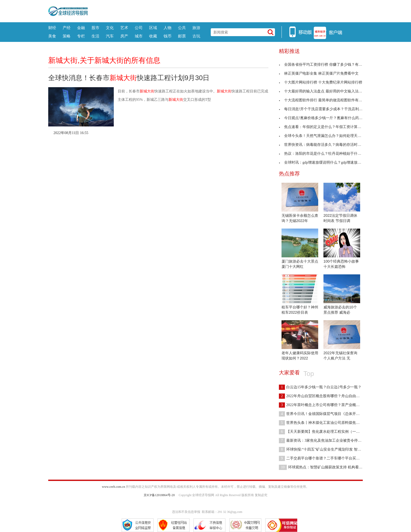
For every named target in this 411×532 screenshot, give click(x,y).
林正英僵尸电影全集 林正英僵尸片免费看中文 (319, 73)
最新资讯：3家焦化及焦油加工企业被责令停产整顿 (324, 440)
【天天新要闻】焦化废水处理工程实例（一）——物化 (327, 432)
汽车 (110, 36)
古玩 (196, 36)
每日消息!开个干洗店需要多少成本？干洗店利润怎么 (324, 109)
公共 (182, 28)
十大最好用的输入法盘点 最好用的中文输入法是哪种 (324, 91)
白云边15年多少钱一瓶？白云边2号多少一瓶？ (320, 387)
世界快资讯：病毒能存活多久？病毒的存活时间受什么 (326, 145)
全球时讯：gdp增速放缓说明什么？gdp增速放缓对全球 (326, 162)
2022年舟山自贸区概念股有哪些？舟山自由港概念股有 (327, 396)
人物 (167, 28)
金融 (81, 28)
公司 (139, 28)
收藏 (153, 36)
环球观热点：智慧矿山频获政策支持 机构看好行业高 (326, 467)
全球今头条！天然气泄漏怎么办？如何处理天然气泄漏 (326, 136)
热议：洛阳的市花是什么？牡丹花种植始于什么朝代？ (326, 154)
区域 (153, 28)
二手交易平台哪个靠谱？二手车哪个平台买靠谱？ (323, 458)
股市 (95, 28)
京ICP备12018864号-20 (159, 495)
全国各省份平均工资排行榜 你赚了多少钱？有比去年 (324, 65)
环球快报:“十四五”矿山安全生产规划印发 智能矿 (322, 449)
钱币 (167, 36)
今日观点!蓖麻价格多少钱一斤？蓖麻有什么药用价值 (324, 118)
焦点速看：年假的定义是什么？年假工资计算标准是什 (326, 127)
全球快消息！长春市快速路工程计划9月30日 (129, 78)
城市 (139, 36)
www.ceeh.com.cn (113, 487)
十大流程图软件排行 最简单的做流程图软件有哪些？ (324, 100)
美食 (52, 36)
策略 (67, 36)
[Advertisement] (225, 10)
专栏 (81, 36)
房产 (124, 36)
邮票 (182, 36)
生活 (95, 36)
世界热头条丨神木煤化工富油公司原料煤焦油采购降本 (327, 423)
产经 (67, 28)
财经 (52, 28)
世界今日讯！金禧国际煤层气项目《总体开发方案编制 (327, 414)
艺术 (124, 28)
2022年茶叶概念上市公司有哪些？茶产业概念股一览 (325, 405)
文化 (110, 28)
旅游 (196, 28)
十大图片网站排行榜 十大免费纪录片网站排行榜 (321, 82)
